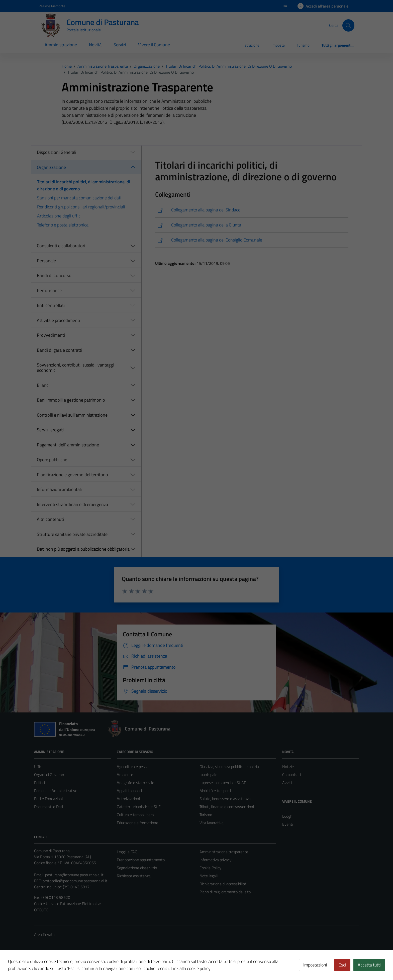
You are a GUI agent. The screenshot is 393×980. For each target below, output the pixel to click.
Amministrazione (61, 45)
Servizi (120, 45)
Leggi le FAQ (127, 852)
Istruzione (252, 45)
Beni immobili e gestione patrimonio (71, 400)
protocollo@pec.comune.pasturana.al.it (75, 881)
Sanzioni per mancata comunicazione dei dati (79, 198)
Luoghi (288, 816)
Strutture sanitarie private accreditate (72, 534)
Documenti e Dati (48, 807)
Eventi (288, 824)
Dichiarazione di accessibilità (223, 884)
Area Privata (44, 934)
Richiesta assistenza (134, 876)
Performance (49, 290)
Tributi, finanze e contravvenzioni (227, 807)
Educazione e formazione (137, 823)
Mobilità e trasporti (215, 791)
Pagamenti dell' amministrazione (68, 445)
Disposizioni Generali (57, 152)
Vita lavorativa (212, 823)
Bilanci (43, 385)
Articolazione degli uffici (59, 216)
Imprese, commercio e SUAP (223, 783)
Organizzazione (51, 167)
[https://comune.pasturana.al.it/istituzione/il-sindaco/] (252, 210)
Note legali (209, 876)
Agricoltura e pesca (133, 767)
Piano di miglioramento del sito (225, 892)
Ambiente (125, 775)
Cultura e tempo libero (135, 815)
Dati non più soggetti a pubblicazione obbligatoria (83, 549)
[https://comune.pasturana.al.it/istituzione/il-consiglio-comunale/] (252, 240)
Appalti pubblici (129, 791)
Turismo (303, 45)
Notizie (288, 767)
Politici (39, 783)
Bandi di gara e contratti (60, 350)
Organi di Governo (49, 775)
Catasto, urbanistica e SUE (139, 807)
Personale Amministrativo (56, 791)
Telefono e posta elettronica (63, 225)
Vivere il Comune (154, 45)
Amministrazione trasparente (224, 852)
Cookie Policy (210, 868)
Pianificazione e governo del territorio (72, 475)
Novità (95, 45)
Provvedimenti (51, 335)
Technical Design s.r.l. (68, 965)
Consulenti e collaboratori (61, 246)
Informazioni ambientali (59, 489)
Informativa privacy (216, 860)
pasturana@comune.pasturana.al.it (74, 875)
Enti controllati (51, 305)
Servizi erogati (50, 430)
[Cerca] (348, 25)
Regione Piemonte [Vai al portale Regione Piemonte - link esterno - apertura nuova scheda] (52, 6)
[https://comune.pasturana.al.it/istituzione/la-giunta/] (252, 225)
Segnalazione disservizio (137, 868)
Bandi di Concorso (54, 275)
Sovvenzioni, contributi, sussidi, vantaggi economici (75, 368)
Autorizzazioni (128, 799)
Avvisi (287, 783)
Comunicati (291, 775)
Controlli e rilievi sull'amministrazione (72, 415)
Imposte (278, 45)
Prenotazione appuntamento (141, 860)
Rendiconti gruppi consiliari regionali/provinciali (81, 207)
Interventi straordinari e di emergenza (72, 504)
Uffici (38, 767)
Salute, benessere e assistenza (225, 799)
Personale (46, 261)
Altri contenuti (50, 519)
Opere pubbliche (52, 460)
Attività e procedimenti (58, 320)
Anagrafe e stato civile (135, 783)
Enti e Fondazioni (48, 799)
